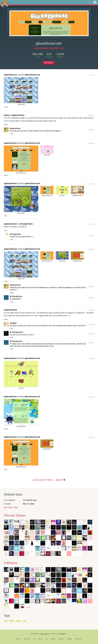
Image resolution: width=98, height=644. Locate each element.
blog (18, 621)
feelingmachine (17, 332)
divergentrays (16, 296)
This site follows (15, 515)
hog (6, 115)
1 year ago (91, 75)
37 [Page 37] (61, 480)
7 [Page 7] (47, 480)
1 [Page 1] (33, 480)
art (6, 621)
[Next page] (64, 480)
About (19, 639)
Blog (40, 639)
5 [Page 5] (42, 480)
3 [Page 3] (38, 480)
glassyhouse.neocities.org (49, 48)
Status (61, 639)
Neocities (34, 634)
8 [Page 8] (49, 480)
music (12, 621)
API (46, 639)
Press (53, 639)
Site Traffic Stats (11, 507)
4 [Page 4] (40, 480)
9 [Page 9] (51, 480)
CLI (34, 639)
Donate (27, 639)
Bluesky (63, 634)
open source (45, 634)
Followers (11, 563)
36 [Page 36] (57, 480)
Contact (78, 639)
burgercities (26, 224)
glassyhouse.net (32, 75)
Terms (69, 639)
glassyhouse (10, 75)
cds (24, 621)
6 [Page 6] (44, 480)
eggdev (13, 323)
